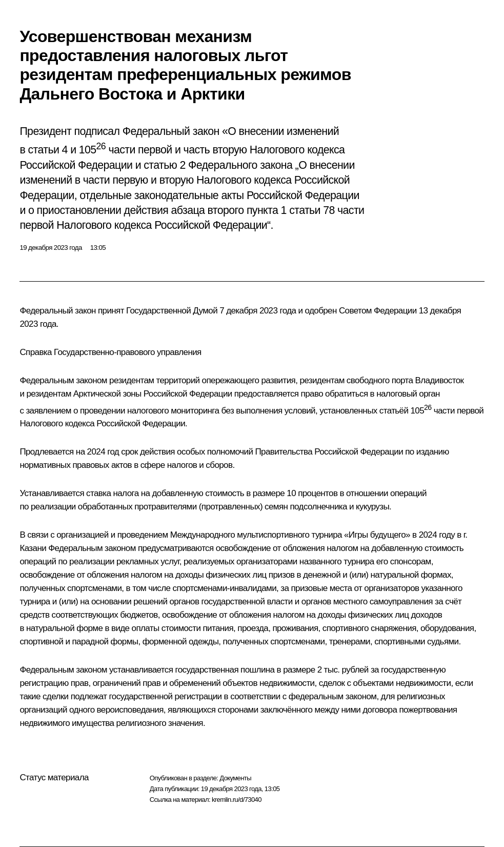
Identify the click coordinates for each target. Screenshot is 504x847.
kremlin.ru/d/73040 (237, 800)
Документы (235, 778)
